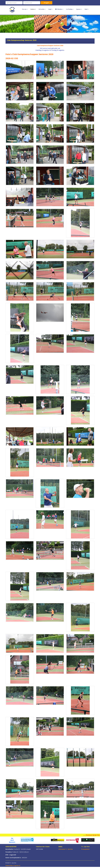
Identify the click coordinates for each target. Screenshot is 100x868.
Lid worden (42, 9)
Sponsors (79, 9)
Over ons (25, 9)
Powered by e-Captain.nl (13, 866)
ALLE (12, 840)
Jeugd (50, 9)
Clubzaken (59, 9)
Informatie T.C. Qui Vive (66, 849)
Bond (87, 9)
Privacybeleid (85, 849)
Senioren (33, 9)
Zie (12, 838)
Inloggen (46, 3)
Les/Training (70, 9)
